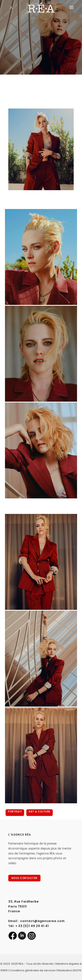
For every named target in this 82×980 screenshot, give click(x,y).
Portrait (15, 811)
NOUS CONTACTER (24, 878)
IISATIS (77, 970)
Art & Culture (40, 811)
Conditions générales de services (33, 970)
